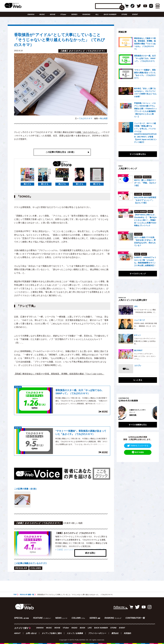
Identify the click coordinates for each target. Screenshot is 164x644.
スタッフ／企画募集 (75, 633)
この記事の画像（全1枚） (26, 489)
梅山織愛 (104, 118)
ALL (97, 14)
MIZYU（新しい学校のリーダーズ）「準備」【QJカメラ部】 (145, 183)
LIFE (90, 628)
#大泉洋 (67, 523)
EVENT (135, 14)
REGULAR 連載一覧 (27, 595)
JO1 (136, 306)
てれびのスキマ (86, 118)
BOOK (83, 628)
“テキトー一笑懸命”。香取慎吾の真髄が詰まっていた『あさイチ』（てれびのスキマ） (81, 433)
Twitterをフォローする (138, 445)
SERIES (74, 14)
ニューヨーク (140, 320)
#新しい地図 (77, 523)
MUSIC (42, 14)
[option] (138, 413)
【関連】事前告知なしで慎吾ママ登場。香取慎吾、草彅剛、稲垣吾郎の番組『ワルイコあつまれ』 (59, 374)
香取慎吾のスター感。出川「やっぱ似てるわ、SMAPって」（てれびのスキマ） (80, 392)
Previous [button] (121, 413)
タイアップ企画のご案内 (52, 633)
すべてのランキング (138, 274)
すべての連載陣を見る (138, 425)
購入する (27, 184)
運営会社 (115, 633)
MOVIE (53, 14)
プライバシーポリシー (97, 633)
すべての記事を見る (138, 154)
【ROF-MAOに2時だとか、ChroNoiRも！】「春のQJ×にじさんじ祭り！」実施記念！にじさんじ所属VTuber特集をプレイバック (145, 220)
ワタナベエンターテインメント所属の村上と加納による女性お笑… (145, 341)
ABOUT (17, 633)
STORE (124, 14)
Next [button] (152, 413)
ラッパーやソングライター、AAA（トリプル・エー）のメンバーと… (145, 356)
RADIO (74, 628)
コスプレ (138, 366)
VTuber (63, 14)
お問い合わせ (31, 633)
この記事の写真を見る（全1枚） (61, 152)
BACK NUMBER (110, 14)
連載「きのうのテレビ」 (88, 132)
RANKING (86, 14)
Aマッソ (137, 335)
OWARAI (31, 14)
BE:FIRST (138, 350)
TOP (15, 595)
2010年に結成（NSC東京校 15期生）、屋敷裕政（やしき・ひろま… (145, 326)
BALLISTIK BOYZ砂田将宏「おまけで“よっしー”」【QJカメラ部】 (145, 200)
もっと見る (138, 380)
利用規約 (127, 633)
